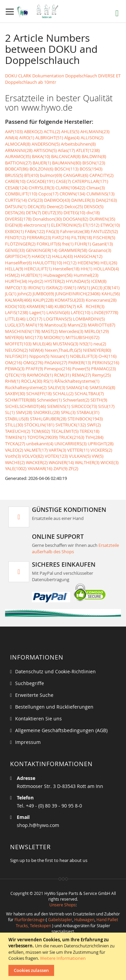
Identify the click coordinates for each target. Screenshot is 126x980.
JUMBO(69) (43, 294)
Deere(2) (55, 206)
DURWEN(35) (102, 219)
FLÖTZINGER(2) (20, 244)
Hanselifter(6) (18, 263)
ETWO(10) (110, 225)
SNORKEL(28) (47, 412)
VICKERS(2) (101, 450)
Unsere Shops (62, 905)
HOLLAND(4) (106, 269)
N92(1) (86, 344)
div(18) (93, 213)
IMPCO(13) (16, 288)
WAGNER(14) (61, 462)
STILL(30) (14, 425)
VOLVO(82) (33, 456)
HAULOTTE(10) (48, 263)
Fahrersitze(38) (75, 231)
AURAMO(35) (18, 156)
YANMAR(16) (40, 468)
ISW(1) (70, 288)
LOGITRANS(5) (58, 319)
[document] (64, 956)
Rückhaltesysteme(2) (26, 387)
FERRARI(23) (39, 237)
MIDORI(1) (54, 337)
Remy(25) (101, 375)
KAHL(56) (111, 294)
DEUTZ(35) (52, 213)
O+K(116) (108, 356)
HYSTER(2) (55, 281)
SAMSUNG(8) (102, 387)
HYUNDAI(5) (78, 281)
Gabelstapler (60, 919)
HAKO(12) (41, 256)
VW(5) (98, 456)
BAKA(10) (41, 156)
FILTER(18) (82, 237)
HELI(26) (109, 263)
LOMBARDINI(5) (89, 319)
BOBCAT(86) (17, 169)
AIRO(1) (27, 138)
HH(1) (87, 269)
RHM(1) (13, 381)
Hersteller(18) (66, 269)
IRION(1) (36, 288)
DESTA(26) (15, 213)
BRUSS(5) (14, 175)
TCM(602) (41, 431)
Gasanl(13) (102, 244)
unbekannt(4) (40, 444)
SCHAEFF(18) (39, 393)
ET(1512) (91, 225)
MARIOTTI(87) (101, 325)
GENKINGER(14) (42, 250)
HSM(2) (12, 275)
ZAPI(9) (60, 468)
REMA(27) (81, 375)
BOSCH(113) (67, 169)
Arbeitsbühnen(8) (78, 144)
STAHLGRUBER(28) (48, 419)
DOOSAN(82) (76, 219)
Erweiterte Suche (34, 695)
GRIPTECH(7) (18, 256)
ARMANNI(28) (19, 150)
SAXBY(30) (15, 393)
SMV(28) (24, 412)
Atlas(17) (66, 150)
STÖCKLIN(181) (39, 425)
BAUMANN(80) (67, 163)
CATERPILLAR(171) (90, 181)
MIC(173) (34, 337)
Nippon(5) (39, 356)
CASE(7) (63, 181)
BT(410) (32, 175)
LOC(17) (34, 319)
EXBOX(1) (14, 231)
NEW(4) (36, 350)
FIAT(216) (61, 237)
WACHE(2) (15, 462)
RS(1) (48, 381)
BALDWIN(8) (94, 156)
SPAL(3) (68, 412)
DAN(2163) (106, 200)
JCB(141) (112, 288)
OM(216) (14, 363)
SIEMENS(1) (59, 406)
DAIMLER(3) (83, 200)
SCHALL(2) (63, 393)
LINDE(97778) (105, 312)
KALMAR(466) (18, 300)
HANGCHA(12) (88, 256)
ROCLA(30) (32, 381)
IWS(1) (84, 288)
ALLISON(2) (92, 138)
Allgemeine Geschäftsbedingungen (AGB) (61, 730)
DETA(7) (33, 213)
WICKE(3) (110, 462)
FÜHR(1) (83, 244)
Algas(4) (72, 138)
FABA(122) (35, 231)
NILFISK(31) (17, 356)
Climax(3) (96, 188)
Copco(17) (48, 194)
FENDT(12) (15, 237)
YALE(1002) (16, 468)
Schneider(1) (49, 400)
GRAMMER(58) (73, 250)
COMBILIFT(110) (21, 194)
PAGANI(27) (56, 363)
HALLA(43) (62, 256)
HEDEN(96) (89, 263)
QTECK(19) (15, 375)
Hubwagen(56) (58, 275)
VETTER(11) (78, 450)
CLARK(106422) (70, 188)
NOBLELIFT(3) (84, 356)
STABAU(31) (88, 412)
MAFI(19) (34, 325)
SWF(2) (94, 425)
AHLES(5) (70, 131)
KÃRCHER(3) (91, 306)
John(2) (25, 294)
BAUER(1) (42, 163)
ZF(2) (73, 468)
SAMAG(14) (77, 387)
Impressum (28, 742)
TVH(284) (94, 437)
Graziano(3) (100, 250)
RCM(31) (62, 375)
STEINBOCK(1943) (85, 419)
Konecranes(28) (101, 300)
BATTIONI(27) (18, 163)
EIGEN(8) (14, 225)
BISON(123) (94, 163)
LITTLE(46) (15, 319)
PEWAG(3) (15, 369)
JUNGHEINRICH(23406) (78, 294)
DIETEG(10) (74, 213)
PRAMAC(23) (103, 369)
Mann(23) (77, 325)
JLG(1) (11, 294)
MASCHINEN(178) (23, 331)
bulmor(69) (51, 175)
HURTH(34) (16, 281)
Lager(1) (37, 312)
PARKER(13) (80, 363)
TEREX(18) (90, 431)
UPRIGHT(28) (101, 444)
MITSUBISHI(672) (82, 337)
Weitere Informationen (63, 958)
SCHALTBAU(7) (89, 393)
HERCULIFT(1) (38, 269)
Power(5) (81, 369)
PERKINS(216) (106, 363)
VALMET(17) (36, 450)
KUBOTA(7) (65, 306)
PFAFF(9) (34, 369)
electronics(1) (37, 225)
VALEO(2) (14, 450)
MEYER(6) (14, 337)
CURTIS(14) (16, 200)
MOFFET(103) (18, 344)
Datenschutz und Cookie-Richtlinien (55, 671)
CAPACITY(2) (101, 175)
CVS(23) (35, 200)
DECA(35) (37, 206)
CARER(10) (15, 181)
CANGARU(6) (76, 175)
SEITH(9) (99, 400)
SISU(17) (106, 406)
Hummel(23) (86, 275)
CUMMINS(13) (100, 194)
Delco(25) (74, 206)
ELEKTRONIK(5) (66, 225)
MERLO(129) (97, 331)
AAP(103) (14, 131)
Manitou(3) (55, 325)
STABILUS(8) (17, 419)
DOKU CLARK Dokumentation (35, 76)
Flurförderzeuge (30, 919)
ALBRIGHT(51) (49, 138)
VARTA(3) (57, 450)
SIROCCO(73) (84, 406)
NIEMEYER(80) (97, 350)
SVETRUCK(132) (71, 425)
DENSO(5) (94, 206)
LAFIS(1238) (17, 312)
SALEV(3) (56, 387)
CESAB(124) (16, 188)
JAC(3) (97, 288)
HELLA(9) (14, 269)
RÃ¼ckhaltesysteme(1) (77, 381)
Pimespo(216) (58, 369)
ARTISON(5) (45, 150)
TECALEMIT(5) (65, 431)
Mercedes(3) (71, 331)
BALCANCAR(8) (66, 156)
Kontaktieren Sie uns (38, 719)
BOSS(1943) (91, 169)
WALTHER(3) (87, 462)
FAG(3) (53, 231)
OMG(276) (33, 363)
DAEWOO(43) (57, 200)
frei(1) (68, 244)
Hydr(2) (36, 281)
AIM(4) (12, 138)
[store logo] (39, 11)
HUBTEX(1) (32, 275)
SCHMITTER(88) (20, 400)
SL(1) (10, 412)
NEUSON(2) (16, 350)
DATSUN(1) (16, 206)
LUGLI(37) (15, 325)
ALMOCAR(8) (18, 144)
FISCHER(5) (104, 237)
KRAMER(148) (40, 306)
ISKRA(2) (54, 288)
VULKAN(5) (80, 456)
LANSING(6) (58, 312)
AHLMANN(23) (95, 131)
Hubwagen (84, 919)
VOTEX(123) (56, 456)
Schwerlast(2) (76, 400)
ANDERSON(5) (46, 144)
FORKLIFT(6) (49, 244)
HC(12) (70, 263)
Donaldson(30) (47, 219)
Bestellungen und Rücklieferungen (54, 707)
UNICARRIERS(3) (71, 444)
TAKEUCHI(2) (18, 431)
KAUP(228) (43, 300)
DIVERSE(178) (18, 219)
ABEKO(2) (33, 131)
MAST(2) (50, 331)
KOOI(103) (15, 306)
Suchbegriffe (30, 683)
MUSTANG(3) (66, 344)
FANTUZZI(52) (104, 231)
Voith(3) (13, 456)
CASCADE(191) (41, 181)
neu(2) (100, 344)
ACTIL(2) (52, 131)
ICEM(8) (99, 281)
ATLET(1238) (88, 150)
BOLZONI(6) (41, 169)
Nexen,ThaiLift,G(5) (63, 350)
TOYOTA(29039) (43, 437)
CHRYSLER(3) (41, 188)
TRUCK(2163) (72, 437)
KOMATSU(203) (70, 300)
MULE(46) (42, 344)
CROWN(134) (72, 194)
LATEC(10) (81, 312)
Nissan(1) (60, 356)
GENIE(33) (15, 250)
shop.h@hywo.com (38, 825)
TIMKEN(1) (16, 437)
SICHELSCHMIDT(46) (26, 406)
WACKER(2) (37, 462)
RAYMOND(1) (40, 375)
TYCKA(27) (15, 444)
